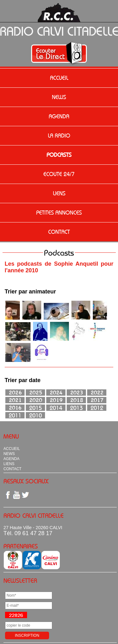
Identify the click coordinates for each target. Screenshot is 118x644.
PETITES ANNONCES (59, 213)
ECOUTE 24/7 (59, 174)
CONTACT (59, 232)
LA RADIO (59, 136)
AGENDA (59, 116)
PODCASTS (59, 155)
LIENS (59, 193)
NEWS (59, 97)
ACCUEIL (59, 78)
